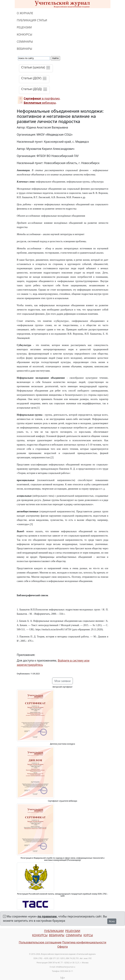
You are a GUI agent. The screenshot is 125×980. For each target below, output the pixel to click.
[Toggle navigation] (36, 68)
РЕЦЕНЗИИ (24, 27)
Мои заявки (63, 681)
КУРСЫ (88, 935)
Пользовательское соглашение (40, 942)
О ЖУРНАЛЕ (25, 13)
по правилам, (48, 916)
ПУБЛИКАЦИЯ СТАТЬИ (32, 20)
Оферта (62, 947)
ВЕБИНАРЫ (25, 49)
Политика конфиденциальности (84, 942)
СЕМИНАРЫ (25, 42)
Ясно (112, 921)
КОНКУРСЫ (25, 34)
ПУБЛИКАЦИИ (54, 931)
